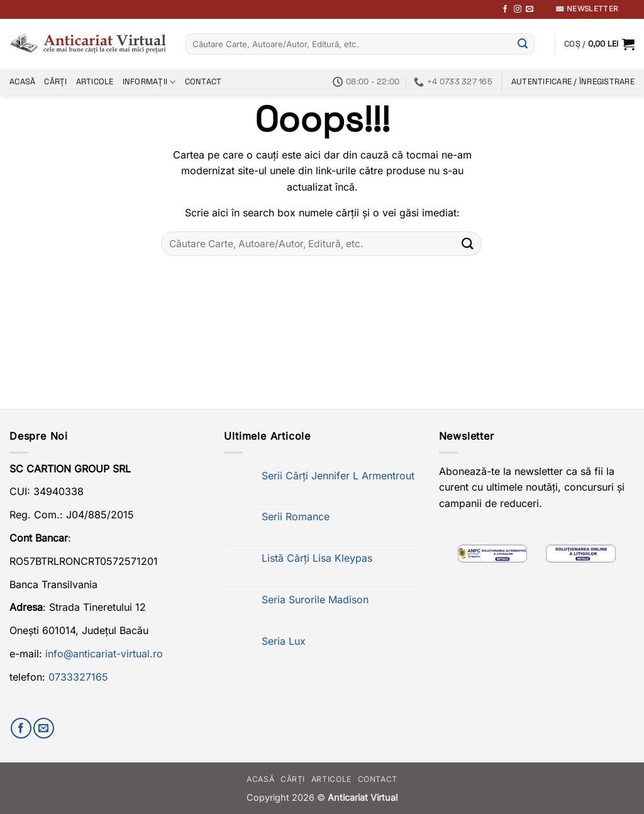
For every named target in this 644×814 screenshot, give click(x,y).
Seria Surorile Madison (315, 600)
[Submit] (523, 44)
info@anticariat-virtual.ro (104, 654)
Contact (203, 81)
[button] (599, 44)
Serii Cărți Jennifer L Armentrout (338, 476)
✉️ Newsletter (586, 9)
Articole (95, 81)
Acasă (22, 81)
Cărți (55, 81)
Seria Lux (284, 641)
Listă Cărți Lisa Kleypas (317, 558)
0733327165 (78, 677)
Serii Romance (296, 517)
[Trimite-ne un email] (530, 9)
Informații (149, 82)
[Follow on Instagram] (518, 9)
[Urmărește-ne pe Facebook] (505, 9)
